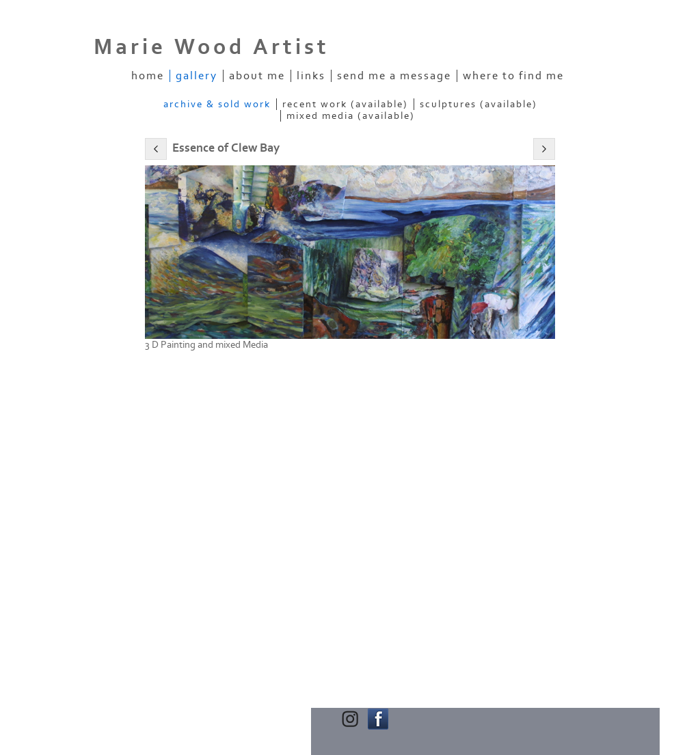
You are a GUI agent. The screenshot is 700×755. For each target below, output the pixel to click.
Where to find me (513, 76)
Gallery (197, 76)
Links (311, 76)
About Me (257, 76)
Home (148, 76)
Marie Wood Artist (212, 47)
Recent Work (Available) (345, 104)
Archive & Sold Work (217, 104)
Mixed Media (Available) (351, 116)
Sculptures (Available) (479, 104)
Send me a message (394, 76)
